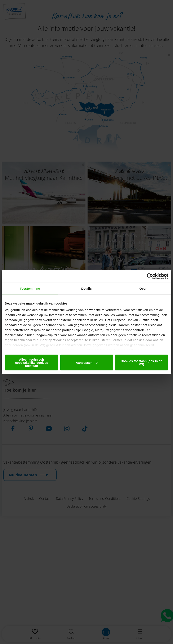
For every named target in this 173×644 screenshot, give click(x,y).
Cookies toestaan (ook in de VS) (141, 362)
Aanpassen (87, 362)
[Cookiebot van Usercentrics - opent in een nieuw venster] (150, 276)
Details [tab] (86, 288)
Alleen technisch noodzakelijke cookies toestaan (31, 362)
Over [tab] (143, 288)
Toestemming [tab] (30, 288)
